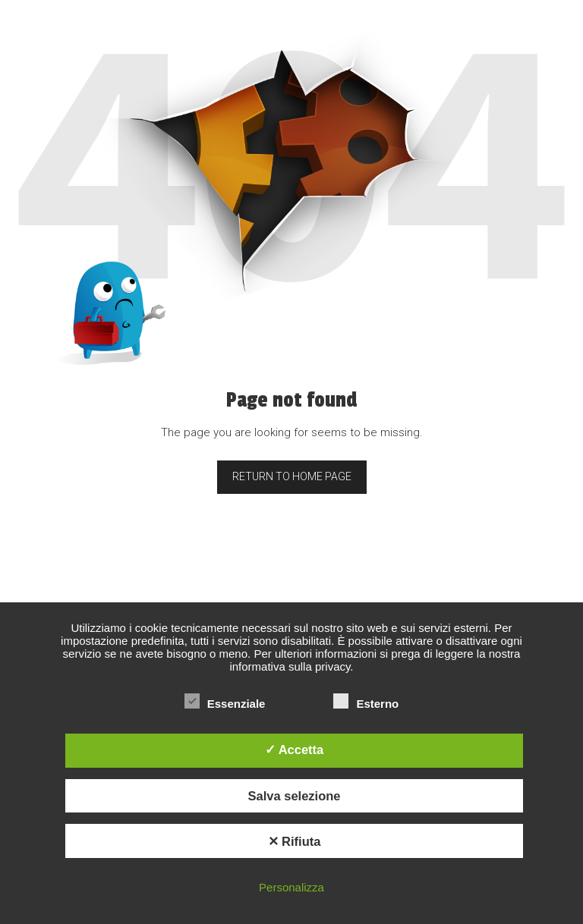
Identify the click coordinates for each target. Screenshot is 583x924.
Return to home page (292, 476)
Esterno (366, 703)
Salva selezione (295, 796)
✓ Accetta (295, 750)
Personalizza (291, 887)
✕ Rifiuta (295, 841)
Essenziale (225, 703)
